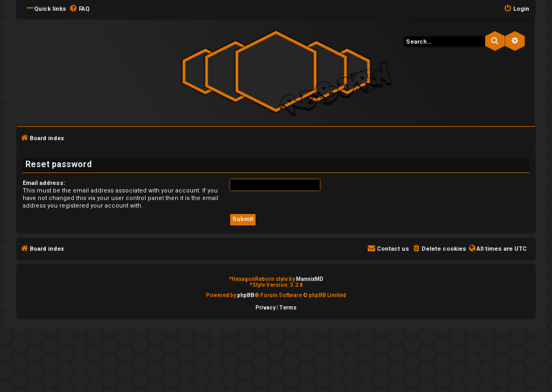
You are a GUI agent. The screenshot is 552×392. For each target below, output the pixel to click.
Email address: (44, 183)
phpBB (246, 295)
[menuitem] (79, 9)
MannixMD (310, 279)
